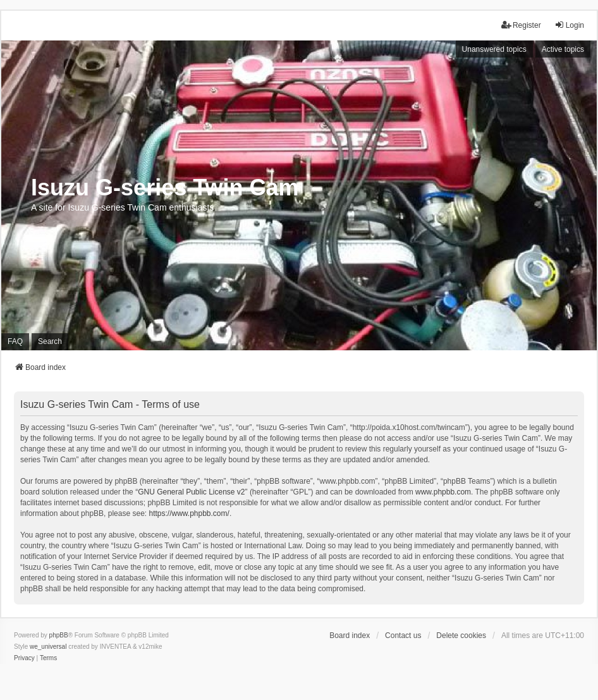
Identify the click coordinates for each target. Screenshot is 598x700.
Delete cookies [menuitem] (461, 636)
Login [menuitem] (569, 25)
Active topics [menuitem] (563, 49)
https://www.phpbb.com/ (189, 513)
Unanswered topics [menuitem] (494, 49)
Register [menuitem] (521, 25)
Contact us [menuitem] (403, 636)
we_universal (48, 647)
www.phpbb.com (443, 492)
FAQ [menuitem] (15, 341)
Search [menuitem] (50, 341)
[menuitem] (24, 658)
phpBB (59, 635)
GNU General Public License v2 (191, 492)
